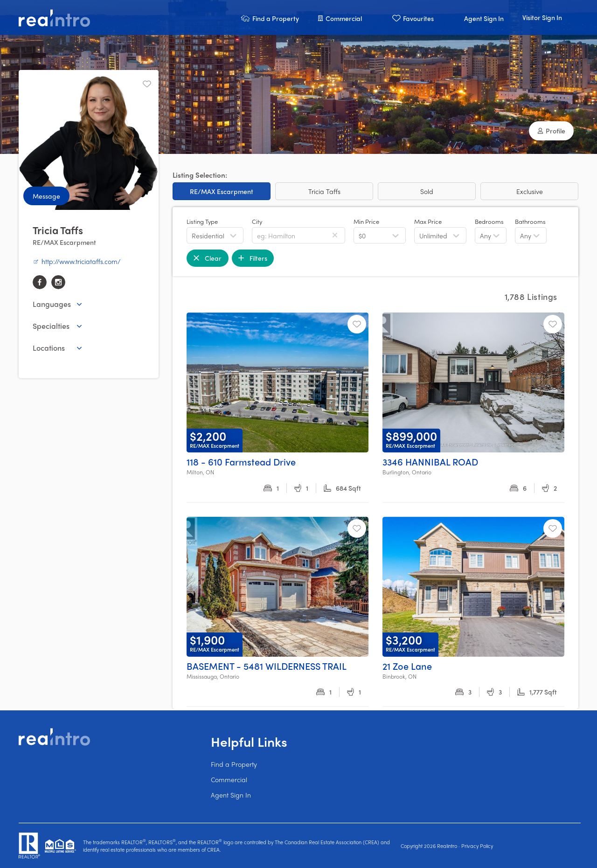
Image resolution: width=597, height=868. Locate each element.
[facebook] (40, 282)
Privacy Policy (477, 846)
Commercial (229, 779)
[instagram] (58, 282)
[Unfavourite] (147, 84)
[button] (270, 17)
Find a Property (234, 764)
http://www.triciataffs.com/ (76, 261)
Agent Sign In (231, 795)
